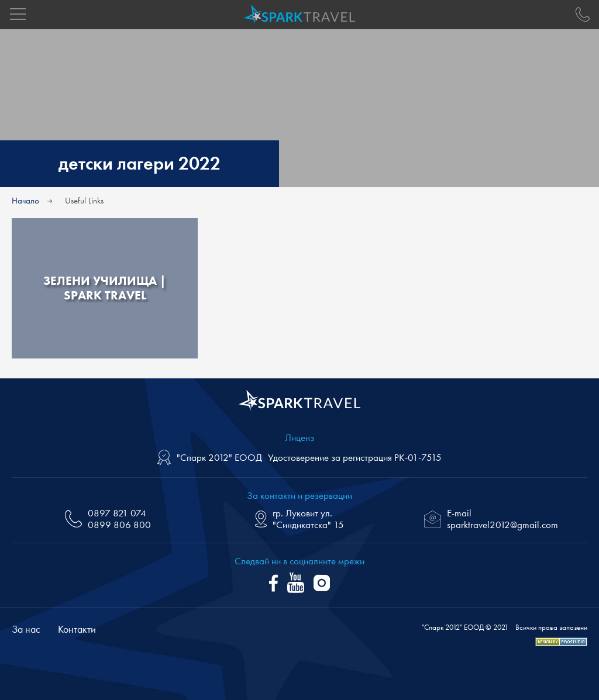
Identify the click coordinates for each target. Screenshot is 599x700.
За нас (26, 629)
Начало (25, 201)
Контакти (77, 629)
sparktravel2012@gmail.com (502, 525)
